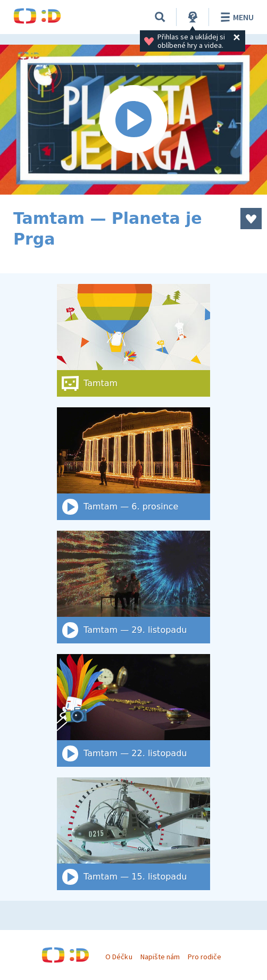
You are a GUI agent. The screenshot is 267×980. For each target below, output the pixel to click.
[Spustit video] (133, 120)
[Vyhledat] (160, 17)
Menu (235, 17)
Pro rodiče (205, 957)
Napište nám (160, 957)
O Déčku (119, 957)
